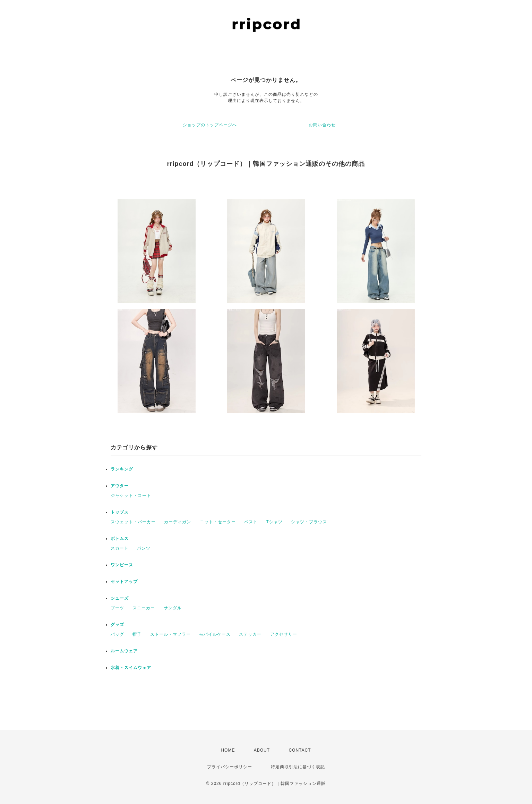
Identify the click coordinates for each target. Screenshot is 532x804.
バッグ (117, 634)
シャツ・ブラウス (309, 522)
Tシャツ (274, 522)
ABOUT (262, 750)
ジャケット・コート (131, 496)
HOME (228, 750)
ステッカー (250, 634)
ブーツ (117, 608)
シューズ (120, 598)
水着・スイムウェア (131, 668)
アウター (120, 486)
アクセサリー (284, 634)
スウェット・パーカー (133, 522)
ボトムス (120, 539)
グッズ (117, 625)
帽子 (137, 634)
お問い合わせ (322, 125)
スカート (120, 548)
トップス (120, 512)
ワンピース (122, 565)
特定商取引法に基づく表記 (298, 767)
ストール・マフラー (170, 634)
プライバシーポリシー (230, 767)
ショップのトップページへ (210, 125)
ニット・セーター (218, 522)
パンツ (144, 548)
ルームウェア (124, 651)
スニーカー (144, 608)
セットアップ (124, 582)
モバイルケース (215, 634)
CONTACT (300, 750)
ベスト (251, 522)
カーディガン (178, 522)
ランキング (122, 469)
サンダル (173, 608)
